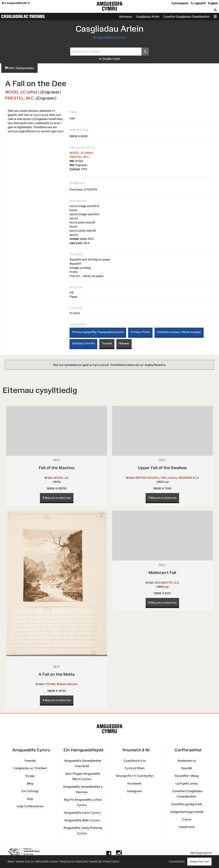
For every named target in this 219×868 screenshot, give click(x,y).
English (213, 3)
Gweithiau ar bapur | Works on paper (179, 332)
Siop (30, 799)
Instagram (134, 791)
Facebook (134, 783)
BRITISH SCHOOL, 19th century (157, 478)
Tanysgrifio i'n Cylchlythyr (135, 776)
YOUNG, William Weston (61, 684)
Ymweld (30, 760)
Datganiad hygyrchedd (187, 812)
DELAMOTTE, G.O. (167, 583)
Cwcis (187, 819)
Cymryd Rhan (135, 768)
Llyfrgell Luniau (187, 783)
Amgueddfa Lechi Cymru (82, 813)
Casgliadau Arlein (148, 17)
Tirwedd (107, 343)
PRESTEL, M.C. (20, 98)
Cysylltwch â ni (135, 760)
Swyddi (187, 768)
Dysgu (30, 776)
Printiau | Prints (140, 332)
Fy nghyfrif (198, 3)
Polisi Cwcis (111, 861)
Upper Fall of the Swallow (162, 468)
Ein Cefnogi (30, 791)
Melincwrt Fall (162, 573)
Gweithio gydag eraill (187, 804)
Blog (30, 783)
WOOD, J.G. (61, 478)
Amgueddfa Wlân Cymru (82, 820)
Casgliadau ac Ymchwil (23, 16)
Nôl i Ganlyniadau (19, 68)
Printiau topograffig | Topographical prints (98, 332)
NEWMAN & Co (189, 478)
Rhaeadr (124, 343)
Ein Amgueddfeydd (16, 3)
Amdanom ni (187, 760)
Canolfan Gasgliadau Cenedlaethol (186, 17)
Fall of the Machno (57, 468)
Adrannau (126, 17)
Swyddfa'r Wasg (187, 776)
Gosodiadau (177, 861)
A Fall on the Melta (57, 674)
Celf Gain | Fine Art (83, 343)
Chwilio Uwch (109, 59)
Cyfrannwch (180, 3)
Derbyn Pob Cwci (199, 862)
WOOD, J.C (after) (22, 92)
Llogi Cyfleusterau (30, 806)
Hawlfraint (187, 827)
